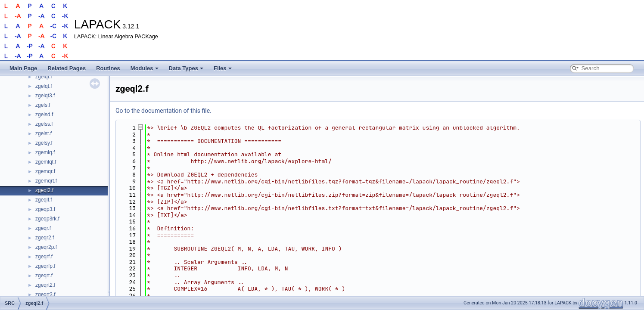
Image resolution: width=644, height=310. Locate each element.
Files (223, 68)
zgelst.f (44, 133)
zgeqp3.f (45, 209)
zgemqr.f (45, 171)
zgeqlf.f (44, 200)
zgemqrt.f (46, 181)
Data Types (186, 68)
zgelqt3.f (45, 96)
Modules (145, 68)
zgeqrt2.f (45, 285)
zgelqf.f (44, 77)
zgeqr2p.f (46, 247)
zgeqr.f (43, 228)
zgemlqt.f (46, 162)
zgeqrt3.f (45, 294)
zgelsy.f (44, 143)
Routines (108, 68)
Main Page (23, 68)
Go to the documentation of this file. (163, 111)
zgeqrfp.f (45, 266)
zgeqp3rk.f (47, 219)
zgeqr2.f (45, 238)
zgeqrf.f (44, 257)
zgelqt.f (44, 86)
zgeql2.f (44, 190)
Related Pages (67, 68)
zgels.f (43, 105)
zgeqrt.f (44, 276)
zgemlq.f (45, 152)
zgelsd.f (44, 115)
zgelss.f (44, 124)
